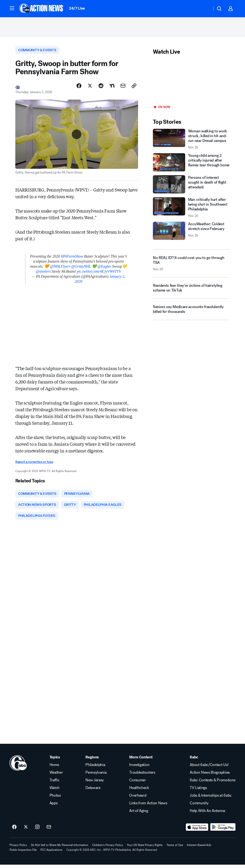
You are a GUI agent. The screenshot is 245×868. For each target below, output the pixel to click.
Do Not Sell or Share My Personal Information (60, 848)
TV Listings (198, 791)
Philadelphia (95, 768)
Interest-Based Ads (199, 848)
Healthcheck (139, 791)
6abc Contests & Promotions (213, 783)
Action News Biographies (210, 776)
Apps (54, 806)
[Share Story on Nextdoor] (112, 88)
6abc (194, 761)
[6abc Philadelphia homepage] (42, 9)
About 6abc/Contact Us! (209, 768)
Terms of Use (175, 848)
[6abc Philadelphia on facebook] (14, 830)
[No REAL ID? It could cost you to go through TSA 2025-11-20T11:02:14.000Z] (191, 265)
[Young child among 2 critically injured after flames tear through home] (191, 164)
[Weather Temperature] (204, 9)
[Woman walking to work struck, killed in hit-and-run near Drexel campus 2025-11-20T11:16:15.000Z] (191, 141)
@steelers (43, 273)
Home (54, 768)
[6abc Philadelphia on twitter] (26, 830)
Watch (55, 791)
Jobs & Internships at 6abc (211, 799)
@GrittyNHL (81, 268)
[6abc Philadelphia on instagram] (37, 830)
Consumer (137, 783)
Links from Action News (148, 806)
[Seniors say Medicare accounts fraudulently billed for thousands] (191, 313)
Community (199, 806)
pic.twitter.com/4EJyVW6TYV (99, 273)
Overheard (138, 799)
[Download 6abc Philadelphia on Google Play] (223, 830)
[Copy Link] (134, 88)
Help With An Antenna (207, 814)
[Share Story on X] (90, 88)
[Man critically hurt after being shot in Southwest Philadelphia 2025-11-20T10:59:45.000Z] (191, 209)
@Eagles (104, 268)
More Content (141, 761)
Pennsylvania (96, 776)
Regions (92, 761)
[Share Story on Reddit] (101, 88)
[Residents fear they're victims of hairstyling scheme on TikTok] (191, 291)
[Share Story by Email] (123, 88)
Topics (55, 761)
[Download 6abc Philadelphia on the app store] (197, 830)
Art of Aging (139, 814)
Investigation (139, 768)
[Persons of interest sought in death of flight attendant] (191, 186)
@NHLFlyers (60, 268)
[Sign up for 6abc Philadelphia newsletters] (49, 830)
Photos (55, 799)
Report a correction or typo (34, 464)
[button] (12, 8)
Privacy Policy (18, 848)
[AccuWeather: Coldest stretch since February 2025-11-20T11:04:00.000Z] (191, 232)
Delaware (93, 791)
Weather (56, 776)
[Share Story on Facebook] (79, 88)
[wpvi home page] (18, 766)
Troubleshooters (142, 776)
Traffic (55, 783)
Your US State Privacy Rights (145, 848)
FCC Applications (51, 853)
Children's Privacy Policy (108, 848)
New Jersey (95, 783)
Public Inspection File (23, 853)
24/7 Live (77, 8)
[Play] (191, 82)
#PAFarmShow (72, 258)
